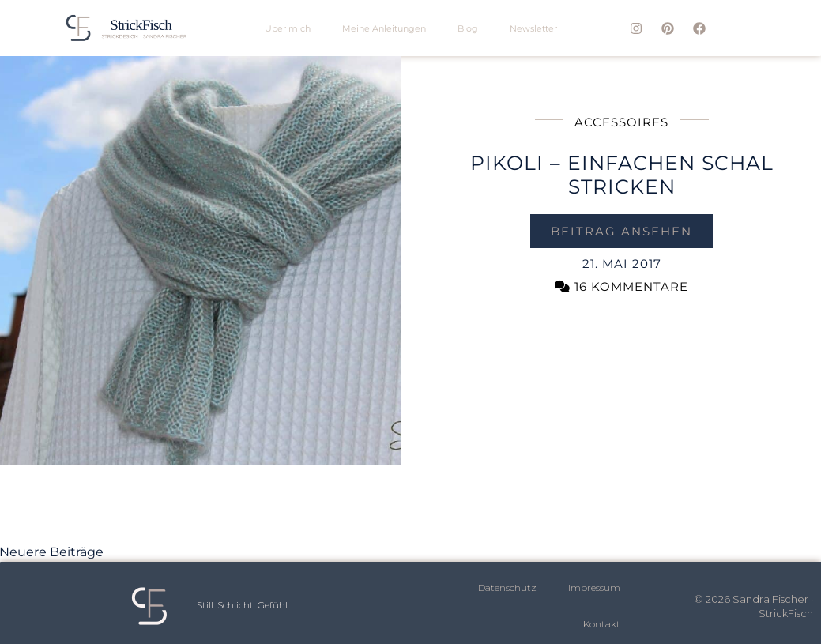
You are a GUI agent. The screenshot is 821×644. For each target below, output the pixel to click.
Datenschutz (507, 588)
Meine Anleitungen (384, 28)
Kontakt (602, 624)
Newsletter (533, 28)
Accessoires (621, 122)
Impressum (594, 588)
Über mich (288, 28)
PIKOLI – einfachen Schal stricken (622, 175)
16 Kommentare (621, 286)
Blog (468, 28)
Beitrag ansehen (621, 231)
